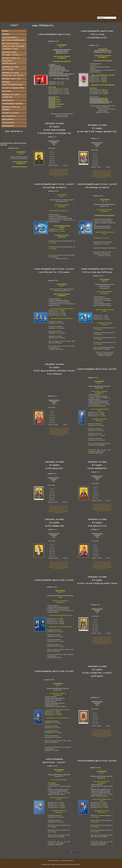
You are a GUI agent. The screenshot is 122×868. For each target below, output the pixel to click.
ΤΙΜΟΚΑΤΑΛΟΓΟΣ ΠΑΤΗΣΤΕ (54, 142)
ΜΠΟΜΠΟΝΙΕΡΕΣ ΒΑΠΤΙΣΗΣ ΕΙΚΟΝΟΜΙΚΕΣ (13, 39)
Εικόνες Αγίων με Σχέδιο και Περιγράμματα (11, 61)
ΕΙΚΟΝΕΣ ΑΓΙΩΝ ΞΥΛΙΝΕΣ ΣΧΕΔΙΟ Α (12, 53)
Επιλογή (55, 100)
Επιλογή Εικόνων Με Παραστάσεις (101, 102)
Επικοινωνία (8, 126)
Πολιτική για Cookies (54, 861)
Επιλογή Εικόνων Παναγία (99, 99)
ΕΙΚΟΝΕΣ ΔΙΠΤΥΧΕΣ (11, 79)
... (81, 852)
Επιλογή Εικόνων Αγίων (98, 98)
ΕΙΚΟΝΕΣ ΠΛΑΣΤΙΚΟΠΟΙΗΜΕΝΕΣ (12, 83)
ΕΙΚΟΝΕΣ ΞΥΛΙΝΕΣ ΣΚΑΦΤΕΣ (11, 96)
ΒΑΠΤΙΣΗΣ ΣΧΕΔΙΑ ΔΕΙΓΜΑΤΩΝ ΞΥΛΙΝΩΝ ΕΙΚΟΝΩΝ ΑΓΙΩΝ (13, 46)
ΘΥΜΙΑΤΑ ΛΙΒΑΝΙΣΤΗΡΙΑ (13, 88)
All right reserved (55, 864)
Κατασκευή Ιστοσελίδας (67, 864)
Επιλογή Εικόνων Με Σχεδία (99, 103)
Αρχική (5, 31)
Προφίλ (6, 34)
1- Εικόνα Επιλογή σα (54, 66)
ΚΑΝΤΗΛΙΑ (7, 91)
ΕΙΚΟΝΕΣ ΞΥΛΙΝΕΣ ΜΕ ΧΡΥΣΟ (12, 68)
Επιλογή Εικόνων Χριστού (99, 100)
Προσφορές (8, 119)
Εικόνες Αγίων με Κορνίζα (11, 108)
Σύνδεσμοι (8, 123)
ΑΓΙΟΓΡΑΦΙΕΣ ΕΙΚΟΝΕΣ (13, 104)
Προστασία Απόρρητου (67, 861)
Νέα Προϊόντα (9, 116)
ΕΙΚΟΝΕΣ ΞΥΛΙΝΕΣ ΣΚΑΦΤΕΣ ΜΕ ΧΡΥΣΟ (13, 74)
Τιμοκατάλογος (10, 113)
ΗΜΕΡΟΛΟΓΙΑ (8, 100)
